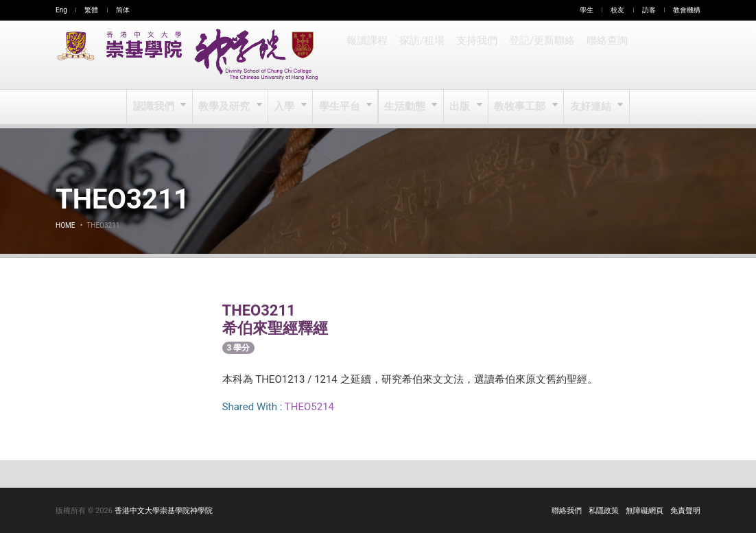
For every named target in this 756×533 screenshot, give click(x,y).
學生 (587, 10)
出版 (461, 107)
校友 (617, 10)
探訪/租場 (421, 55)
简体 (123, 10)
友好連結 (590, 107)
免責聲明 (685, 511)
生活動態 (405, 107)
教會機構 (687, 10)
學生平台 (341, 107)
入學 (286, 107)
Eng (61, 10)
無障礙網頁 (645, 511)
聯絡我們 (567, 511)
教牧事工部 (520, 107)
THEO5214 (309, 407)
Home (65, 225)
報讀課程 (367, 55)
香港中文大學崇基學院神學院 (164, 511)
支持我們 (475, 55)
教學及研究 (226, 107)
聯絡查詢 (603, 55)
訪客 (649, 10)
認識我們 (156, 107)
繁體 (91, 10)
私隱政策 (604, 511)
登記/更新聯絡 (539, 55)
